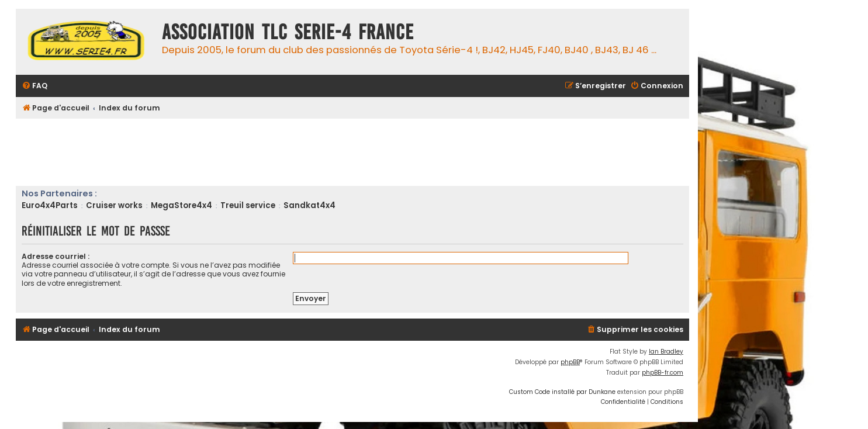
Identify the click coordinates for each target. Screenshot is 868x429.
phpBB (570, 362)
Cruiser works (114, 205)
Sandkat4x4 (309, 205)
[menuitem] (34, 86)
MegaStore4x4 (181, 205)
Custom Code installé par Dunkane (562, 392)
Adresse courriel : (56, 256)
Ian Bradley (666, 352)
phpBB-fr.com (663, 373)
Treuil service (248, 205)
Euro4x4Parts (50, 205)
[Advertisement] (229, 151)
